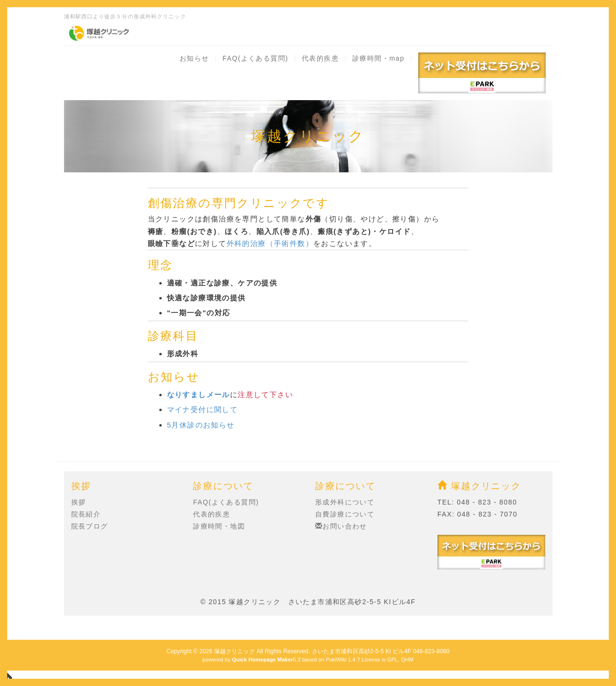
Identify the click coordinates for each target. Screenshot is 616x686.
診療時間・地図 (219, 526)
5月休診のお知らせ (201, 425)
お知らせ (194, 58)
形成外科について (345, 502)
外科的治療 (246, 243)
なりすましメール (199, 395)
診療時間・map (378, 58)
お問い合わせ (341, 526)
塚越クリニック (479, 486)
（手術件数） (290, 243)
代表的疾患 (320, 58)
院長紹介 (86, 514)
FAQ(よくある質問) (255, 58)
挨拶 (79, 502)
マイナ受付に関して (203, 409)
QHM (407, 660)
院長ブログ (90, 526)
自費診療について (345, 514)
